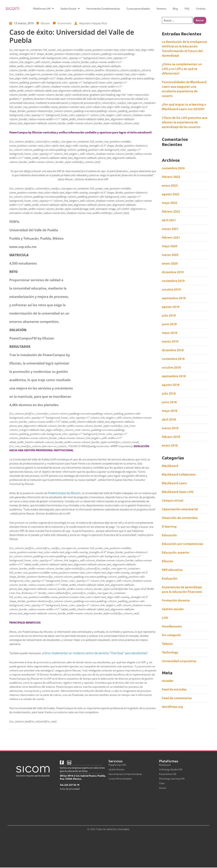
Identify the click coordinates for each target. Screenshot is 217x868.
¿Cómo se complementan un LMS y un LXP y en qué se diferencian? (182, 69)
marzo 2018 (170, 428)
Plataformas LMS (43, 8)
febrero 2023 (171, 177)
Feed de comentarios (177, 698)
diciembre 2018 (173, 350)
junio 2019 (169, 324)
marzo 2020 (170, 255)
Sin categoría (171, 635)
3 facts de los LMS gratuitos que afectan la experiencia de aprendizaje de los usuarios (185, 122)
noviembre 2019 (173, 281)
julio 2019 (169, 315)
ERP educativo (172, 570)
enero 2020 (170, 263)
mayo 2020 (170, 246)
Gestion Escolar (70, 8)
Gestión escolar (173, 609)
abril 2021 (169, 220)
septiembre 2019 (174, 298)
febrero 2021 (171, 237)
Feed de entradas (174, 689)
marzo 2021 (170, 229)
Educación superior (176, 552)
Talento (167, 643)
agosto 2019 (171, 307)
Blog (175, 8)
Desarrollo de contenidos (180, 518)
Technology (170, 652)
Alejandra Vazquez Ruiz (93, 23)
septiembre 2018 (174, 376)
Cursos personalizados (138, 8)
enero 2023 (170, 185)
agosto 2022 (171, 194)
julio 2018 (169, 393)
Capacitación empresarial (180, 509)
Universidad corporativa (179, 661)
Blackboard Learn (174, 483)
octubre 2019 (171, 289)
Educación (169, 535)
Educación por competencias (183, 544)
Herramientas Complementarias (103, 8)
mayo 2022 (170, 203)
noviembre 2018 (173, 359)
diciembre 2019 (173, 272)
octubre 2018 (171, 367)
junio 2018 (169, 402)
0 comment (65, 23)
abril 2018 (169, 419)
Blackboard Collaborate (179, 474)
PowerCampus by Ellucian (64, 493)
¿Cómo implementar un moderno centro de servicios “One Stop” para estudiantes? (95, 653)
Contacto (201, 8)
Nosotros (161, 8)
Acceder (168, 681)
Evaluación (170, 578)
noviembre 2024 (173, 168)
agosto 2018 (171, 385)
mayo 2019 (170, 333)
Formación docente (176, 600)
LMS (165, 617)
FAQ (187, 8)
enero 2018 (170, 445)
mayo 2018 (170, 411)
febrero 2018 (171, 437)
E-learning (169, 526)
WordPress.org (172, 707)
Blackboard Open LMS (178, 492)
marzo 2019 (170, 341)
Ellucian (45, 23)
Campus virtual (173, 500)
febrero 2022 (171, 211)
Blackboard (170, 466)
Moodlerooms (172, 626)
